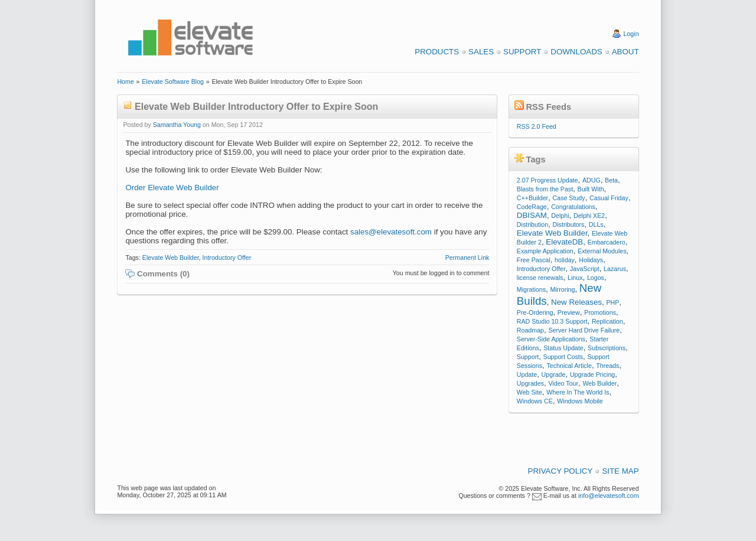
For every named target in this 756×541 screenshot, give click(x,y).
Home (125, 82)
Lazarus (615, 269)
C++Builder (532, 198)
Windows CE (535, 401)
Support (522, 52)
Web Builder (599, 383)
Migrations (531, 289)
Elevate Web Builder (171, 258)
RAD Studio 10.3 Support (552, 321)
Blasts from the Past (545, 189)
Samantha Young (177, 125)
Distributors (569, 224)
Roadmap (530, 330)
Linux (575, 278)
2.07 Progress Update (548, 180)
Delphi (560, 216)
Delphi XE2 (589, 216)
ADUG (592, 180)
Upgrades (530, 383)
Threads (607, 366)
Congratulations (573, 207)
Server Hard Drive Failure (584, 330)
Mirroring (562, 289)
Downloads (576, 52)
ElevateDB (564, 242)
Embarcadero (607, 242)
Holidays (591, 260)
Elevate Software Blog (173, 82)
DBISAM (532, 215)
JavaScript (585, 269)
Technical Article (569, 366)
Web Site (529, 392)
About (625, 52)
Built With (591, 189)
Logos (596, 278)
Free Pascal (534, 260)
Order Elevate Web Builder (172, 188)
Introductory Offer (227, 258)
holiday (565, 260)
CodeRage (532, 207)
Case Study (569, 198)
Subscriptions (607, 348)
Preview (569, 312)
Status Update (563, 348)
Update (527, 374)
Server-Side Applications (551, 339)
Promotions (600, 312)
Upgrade (554, 374)
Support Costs (563, 357)
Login (631, 34)
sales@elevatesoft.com (391, 232)
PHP (612, 302)
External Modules (602, 251)
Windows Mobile (580, 401)
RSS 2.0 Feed (537, 126)
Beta (611, 180)
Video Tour (563, 383)
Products (437, 52)
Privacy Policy (561, 471)
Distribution (532, 224)
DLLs (596, 224)
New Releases (576, 302)
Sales (481, 52)
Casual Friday (609, 198)
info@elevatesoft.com (609, 496)
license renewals (540, 278)
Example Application (545, 251)
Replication (607, 321)
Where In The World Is (578, 392)
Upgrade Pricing (592, 374)
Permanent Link (467, 258)
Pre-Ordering (535, 312)
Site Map (620, 471)
